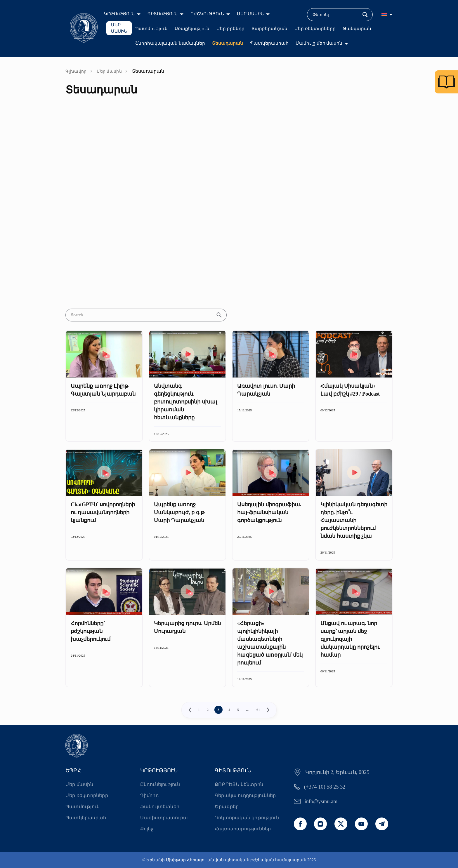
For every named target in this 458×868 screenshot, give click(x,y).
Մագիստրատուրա (164, 818)
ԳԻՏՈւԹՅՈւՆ (163, 14)
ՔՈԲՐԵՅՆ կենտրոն (239, 784)
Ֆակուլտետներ (160, 807)
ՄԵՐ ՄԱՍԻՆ (250, 14)
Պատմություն (151, 29)
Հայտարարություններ (243, 829)
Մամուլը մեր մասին (319, 43)
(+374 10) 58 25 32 (325, 787)
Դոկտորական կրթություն (247, 818)
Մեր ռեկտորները (315, 29)
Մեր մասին (109, 71)
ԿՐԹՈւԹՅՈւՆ (119, 14)
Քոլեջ (147, 829)
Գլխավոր (76, 71)
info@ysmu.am (321, 801)
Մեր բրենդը (230, 29)
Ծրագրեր (227, 807)
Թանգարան (357, 29)
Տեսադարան (228, 43)
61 (258, 710)
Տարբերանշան (269, 29)
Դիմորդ (150, 795)
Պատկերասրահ (269, 43)
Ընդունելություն (160, 784)
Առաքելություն (192, 29)
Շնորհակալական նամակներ (170, 43)
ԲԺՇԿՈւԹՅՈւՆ (207, 14)
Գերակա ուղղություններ (245, 795)
